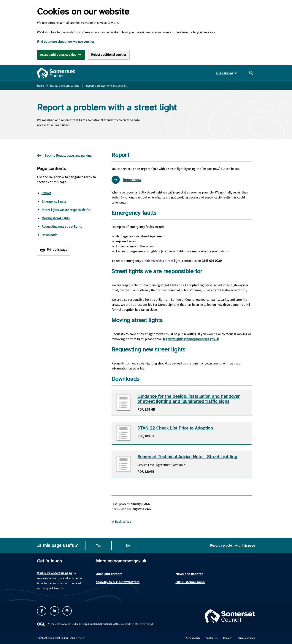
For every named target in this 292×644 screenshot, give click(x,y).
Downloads (49, 235)
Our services (225, 73)
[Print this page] (54, 250)
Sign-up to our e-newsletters (118, 582)
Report (46, 193)
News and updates (189, 574)
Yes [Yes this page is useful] (98, 545)
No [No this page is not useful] (128, 545)
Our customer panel (191, 582)
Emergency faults (54, 201)
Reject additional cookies (109, 55)
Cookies (228, 638)
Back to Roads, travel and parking (64, 155)
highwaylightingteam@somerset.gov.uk (191, 339)
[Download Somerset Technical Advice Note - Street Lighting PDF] (182, 464)
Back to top (121, 522)
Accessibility (193, 638)
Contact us (212, 638)
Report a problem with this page (233, 545)
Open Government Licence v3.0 (100, 624)
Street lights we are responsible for (66, 210)
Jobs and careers (109, 574)
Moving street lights (56, 218)
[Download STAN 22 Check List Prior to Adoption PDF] (182, 433)
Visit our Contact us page (54, 573)
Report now (126, 180)
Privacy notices (246, 638)
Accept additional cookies (58, 55)
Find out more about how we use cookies (66, 42)
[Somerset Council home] (56, 73)
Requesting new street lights (62, 226)
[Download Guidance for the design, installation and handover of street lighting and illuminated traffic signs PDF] (182, 403)
